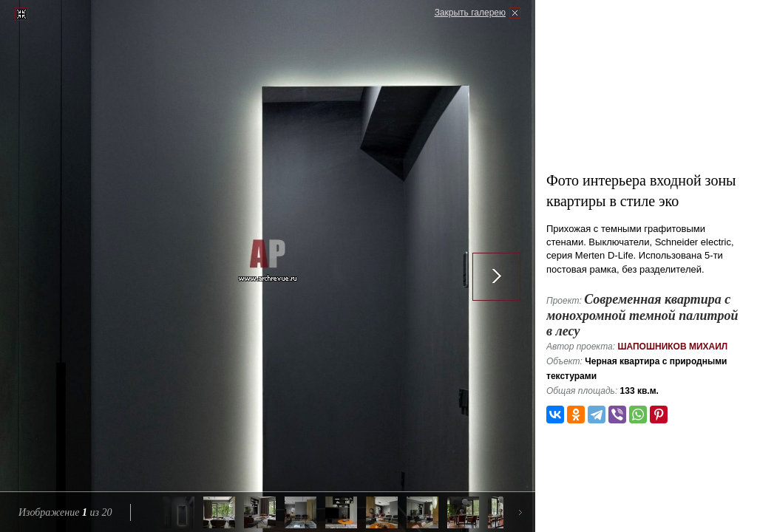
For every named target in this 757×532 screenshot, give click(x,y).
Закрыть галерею (470, 13)
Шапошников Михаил (672, 347)
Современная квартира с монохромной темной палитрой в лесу (642, 315)
